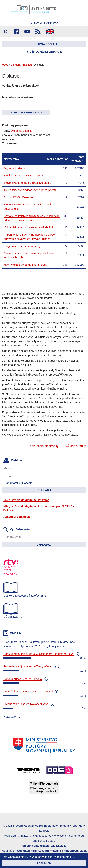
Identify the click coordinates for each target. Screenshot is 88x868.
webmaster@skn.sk (30, 851)
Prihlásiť (44, 490)
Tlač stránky (78, 446)
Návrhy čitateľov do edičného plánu (26, 265)
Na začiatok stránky (45, 446)
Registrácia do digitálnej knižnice (27, 500)
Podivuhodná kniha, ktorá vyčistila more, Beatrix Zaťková (39, 654)
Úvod (5, 65)
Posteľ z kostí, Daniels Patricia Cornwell (28, 692)
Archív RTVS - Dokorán (18, 197)
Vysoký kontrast (5, 32)
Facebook (16, 32)
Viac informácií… (65, 857)
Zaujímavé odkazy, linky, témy (22, 246)
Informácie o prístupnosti (61, 851)
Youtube (27, 32)
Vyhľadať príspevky (26, 113)
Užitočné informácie (44, 52)
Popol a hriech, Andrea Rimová (23, 679)
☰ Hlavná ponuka (44, 44)
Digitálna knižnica (21, 65)
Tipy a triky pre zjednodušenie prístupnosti (30, 190)
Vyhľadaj (44, 545)
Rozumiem (44, 863)
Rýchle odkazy (44, 23)
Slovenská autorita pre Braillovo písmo (27, 183)
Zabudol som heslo (18, 517)
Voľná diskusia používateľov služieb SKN (29, 227)
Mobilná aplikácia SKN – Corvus (24, 176)
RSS (38, 32)
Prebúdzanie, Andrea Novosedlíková (26, 704)
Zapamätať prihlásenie (17, 483)
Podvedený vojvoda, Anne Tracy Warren (28, 666)
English (50, 32)
